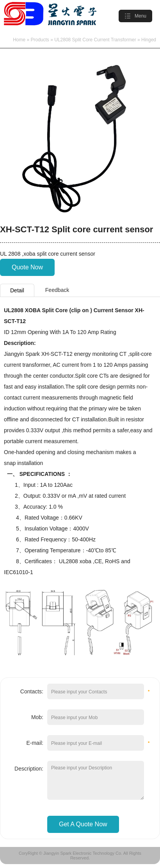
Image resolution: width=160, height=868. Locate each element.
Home (19, 40)
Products (40, 40)
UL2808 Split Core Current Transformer (95, 40)
